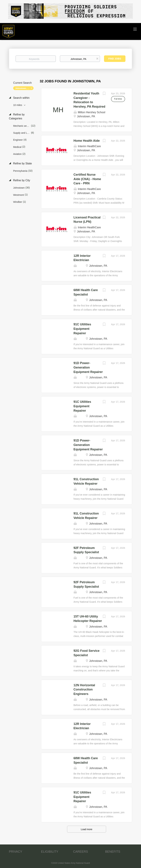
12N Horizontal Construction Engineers (84, 690)
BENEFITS (113, 852)
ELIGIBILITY (50, 852)
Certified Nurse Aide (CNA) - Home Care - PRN (87, 179)
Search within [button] (21, 98)
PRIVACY (16, 852)
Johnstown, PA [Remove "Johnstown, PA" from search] (23, 88)
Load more (86, 829)
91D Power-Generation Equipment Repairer (88, 367)
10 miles (18, 105)
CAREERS (81, 852)
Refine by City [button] (21, 180)
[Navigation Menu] (135, 29)
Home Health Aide (87, 141)
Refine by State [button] (22, 163)
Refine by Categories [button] (17, 116)
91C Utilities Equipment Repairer (82, 329)
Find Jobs (115, 59)
